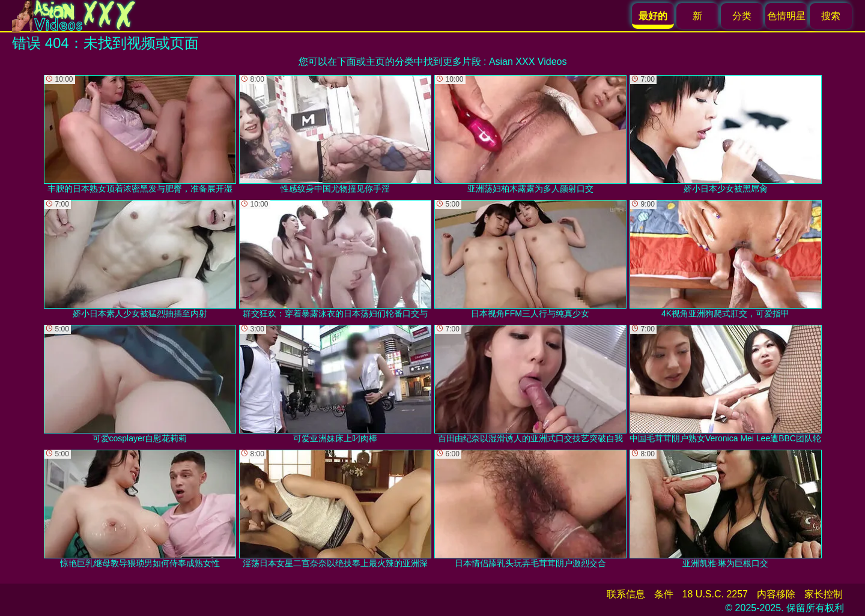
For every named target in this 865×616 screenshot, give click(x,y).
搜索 (831, 16)
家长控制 (824, 594)
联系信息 (626, 594)
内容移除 (776, 594)
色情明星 (786, 16)
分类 (742, 16)
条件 (664, 594)
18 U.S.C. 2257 (715, 594)
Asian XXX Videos (528, 62)
